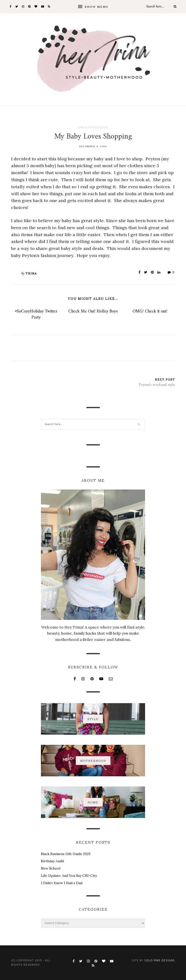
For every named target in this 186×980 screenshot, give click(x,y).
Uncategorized (93, 127)
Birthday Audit (53, 861)
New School (51, 868)
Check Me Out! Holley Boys (93, 311)
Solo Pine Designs (160, 961)
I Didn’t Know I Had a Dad (62, 883)
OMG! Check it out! (150, 311)
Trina (31, 273)
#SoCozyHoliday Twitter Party (36, 314)
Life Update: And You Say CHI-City (69, 876)
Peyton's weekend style (157, 385)
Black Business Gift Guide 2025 (66, 854)
